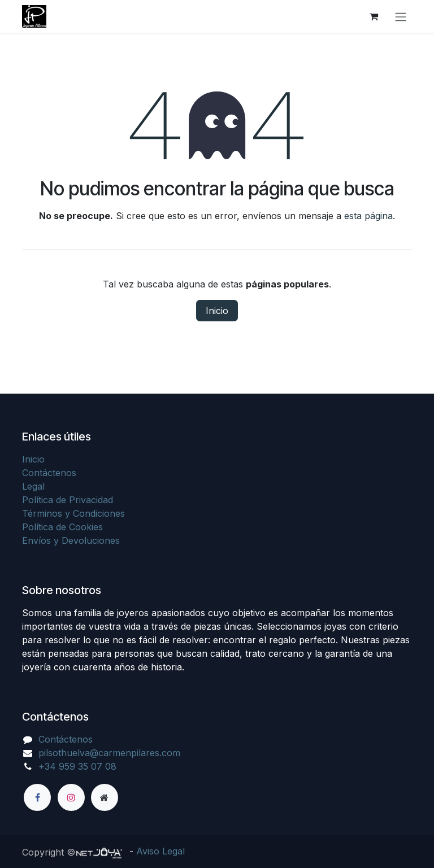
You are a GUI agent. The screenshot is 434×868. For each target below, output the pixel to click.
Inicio (217, 311)
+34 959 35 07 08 (77, 766)
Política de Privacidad (68, 500)
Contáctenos (49, 473)
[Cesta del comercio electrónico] (374, 16)
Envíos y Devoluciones (71, 540)
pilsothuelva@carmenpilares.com (109, 753)
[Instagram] (71, 797)
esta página (368, 216)
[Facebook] (37, 797)
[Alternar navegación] (401, 16)
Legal (33, 486)
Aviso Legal (160, 851)
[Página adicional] (105, 797)
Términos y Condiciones (73, 513)
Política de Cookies (62, 527)
